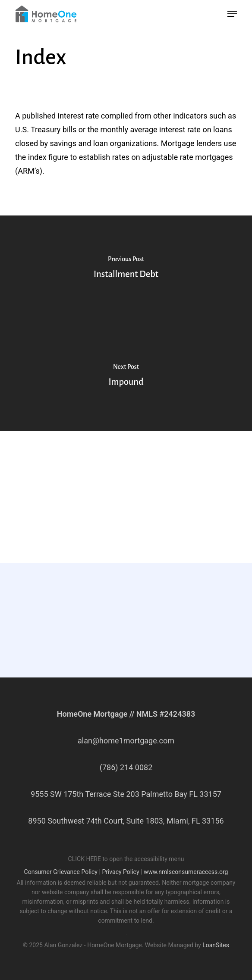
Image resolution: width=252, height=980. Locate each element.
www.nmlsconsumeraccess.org (186, 872)
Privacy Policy (120, 872)
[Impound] (126, 377)
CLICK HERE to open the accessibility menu (126, 859)
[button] (232, 14)
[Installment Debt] (126, 269)
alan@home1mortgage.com (126, 741)
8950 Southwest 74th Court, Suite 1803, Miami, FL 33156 (126, 821)
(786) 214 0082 (126, 767)
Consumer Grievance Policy (61, 872)
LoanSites (216, 945)
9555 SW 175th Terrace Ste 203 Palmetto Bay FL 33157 (126, 794)
